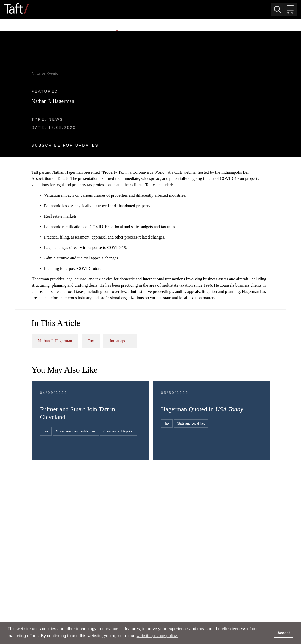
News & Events (30, 32)
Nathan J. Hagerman (38, 60)
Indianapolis (226, 296)
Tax (196, 296)
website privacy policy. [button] (157, 636)
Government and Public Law (169, 404)
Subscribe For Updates (50, 104)
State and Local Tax (251, 386)
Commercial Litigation (164, 413)
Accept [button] (284, 633)
